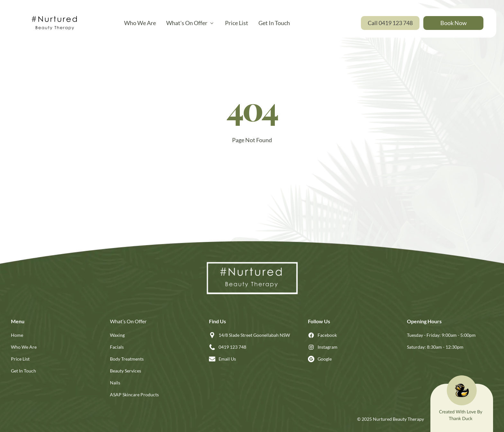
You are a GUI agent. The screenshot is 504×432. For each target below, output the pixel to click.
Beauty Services (126, 371)
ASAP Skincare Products (134, 395)
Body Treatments (127, 359)
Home (17, 335)
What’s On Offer (128, 321)
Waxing (117, 335)
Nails (115, 383)
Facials (117, 347)
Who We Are (24, 347)
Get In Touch (23, 371)
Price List (20, 359)
